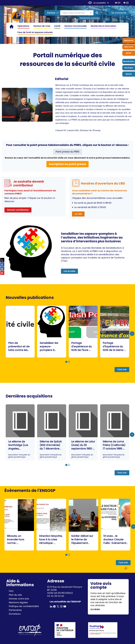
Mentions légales (18, 602)
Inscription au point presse (67, 164)
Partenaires (15, 610)
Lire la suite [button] (69, 271)
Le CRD (78, 214)
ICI (125, 113)
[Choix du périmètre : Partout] (52, 13)
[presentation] (132, 334)
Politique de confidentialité (24, 606)
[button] (66, 362)
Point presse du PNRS (67, 152)
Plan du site (15, 595)
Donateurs (15, 614)
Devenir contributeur (18, 210)
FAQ (11, 591)
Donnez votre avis (19, 599)
